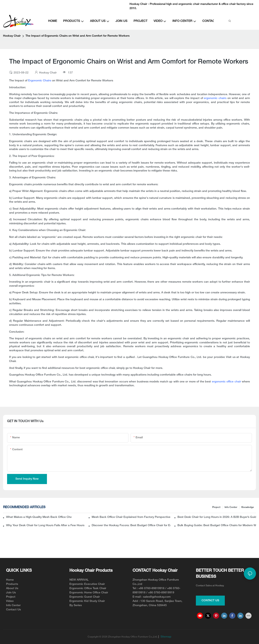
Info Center (231, 507)
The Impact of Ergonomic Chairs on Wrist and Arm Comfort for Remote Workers (77, 36)
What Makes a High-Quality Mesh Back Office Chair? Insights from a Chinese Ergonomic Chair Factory (39, 517)
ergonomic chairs (215, 98)
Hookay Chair (12, 36)
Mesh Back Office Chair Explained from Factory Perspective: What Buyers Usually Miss (131, 517)
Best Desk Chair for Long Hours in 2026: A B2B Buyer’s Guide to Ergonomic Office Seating (217, 517)
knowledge (248, 507)
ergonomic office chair (227, 382)
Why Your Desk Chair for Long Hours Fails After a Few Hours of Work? (45, 525)
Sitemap (166, 637)
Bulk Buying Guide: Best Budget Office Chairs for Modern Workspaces (217, 525)
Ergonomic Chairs (40, 81)
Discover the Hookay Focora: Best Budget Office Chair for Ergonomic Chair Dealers (131, 525)
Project (216, 507)
